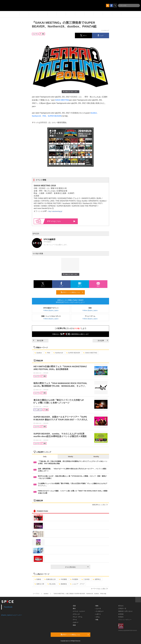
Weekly (70, 457)
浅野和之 (97, 579)
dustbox (94, 113)
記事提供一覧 (122, 609)
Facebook (8, 607)
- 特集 (97, 620)
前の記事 (38, 341)
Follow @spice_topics (51, 310)
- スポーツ (75, 622)
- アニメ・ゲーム (77, 617)
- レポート (98, 614)
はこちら (61, 221)
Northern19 (36, 116)
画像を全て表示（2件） (70, 92)
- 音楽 (74, 606)
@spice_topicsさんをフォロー (12, 615)
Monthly (96, 457)
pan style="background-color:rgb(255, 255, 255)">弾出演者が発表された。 (77, 103)
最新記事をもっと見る (100, 505)
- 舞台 (74, 609)
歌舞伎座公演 (50, 579)
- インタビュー (99, 611)
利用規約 (121, 617)
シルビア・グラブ (77, 584)
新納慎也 (63, 584)
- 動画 (97, 606)
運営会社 (121, 606)
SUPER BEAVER (55, 116)
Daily (45, 457)
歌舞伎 (38, 579)
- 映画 (74, 625)
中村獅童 (63, 579)
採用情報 (121, 614)
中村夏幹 (74, 579)
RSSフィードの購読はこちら (72, 292)
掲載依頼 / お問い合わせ (125, 611)
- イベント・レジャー (79, 611)
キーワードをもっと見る (99, 589)
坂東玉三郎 (39, 584)
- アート (75, 620)
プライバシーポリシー (125, 620)
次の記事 (103, 341)
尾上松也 (51, 584)
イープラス (36, 594)
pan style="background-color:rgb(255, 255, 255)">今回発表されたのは (59, 113)
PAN (44, 116)
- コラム (97, 617)
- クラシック (76, 614)
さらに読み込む (77, 567)
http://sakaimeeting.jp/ (55, 211)
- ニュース (98, 609)
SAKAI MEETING (62, 100)
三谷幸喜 (86, 579)
